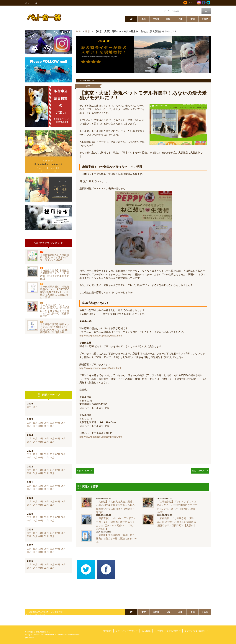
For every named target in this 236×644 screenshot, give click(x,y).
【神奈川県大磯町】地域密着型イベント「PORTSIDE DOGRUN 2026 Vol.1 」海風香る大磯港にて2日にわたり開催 (55, 292)
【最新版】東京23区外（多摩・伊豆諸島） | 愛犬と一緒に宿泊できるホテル (116, 539)
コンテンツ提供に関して (197, 631)
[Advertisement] (48, 362)
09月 (46, 423)
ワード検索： (157, 11)
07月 (58, 423)
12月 (29, 423)
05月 (29, 426)
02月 (29, 407)
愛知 (193, 19)
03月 (41, 426)
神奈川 (156, 19)
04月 (35, 426)
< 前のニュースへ (85, 471)
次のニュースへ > (200, 471)
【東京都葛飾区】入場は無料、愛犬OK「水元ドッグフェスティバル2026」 (55, 258)
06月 (63, 423)
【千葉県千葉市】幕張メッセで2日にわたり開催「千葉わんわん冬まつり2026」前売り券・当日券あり (55, 328)
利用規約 (107, 631)
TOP (78, 31)
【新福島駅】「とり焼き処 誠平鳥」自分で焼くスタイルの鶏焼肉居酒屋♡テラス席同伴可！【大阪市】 (177, 522)
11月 (35, 423)
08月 (52, 423)
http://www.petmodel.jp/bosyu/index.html (101, 437)
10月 (41, 423)
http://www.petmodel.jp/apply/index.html (101, 336)
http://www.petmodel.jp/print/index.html (100, 368)
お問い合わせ (174, 631)
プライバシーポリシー (127, 631)
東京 (144, 19)
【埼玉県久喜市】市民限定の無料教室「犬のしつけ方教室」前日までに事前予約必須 (55, 275)
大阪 (168, 19)
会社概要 (159, 631)
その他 (205, 19)
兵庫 (180, 19)
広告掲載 (146, 631)
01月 (35, 407)
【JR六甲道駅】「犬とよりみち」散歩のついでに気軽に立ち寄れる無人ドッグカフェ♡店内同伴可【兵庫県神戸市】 (55, 311)
